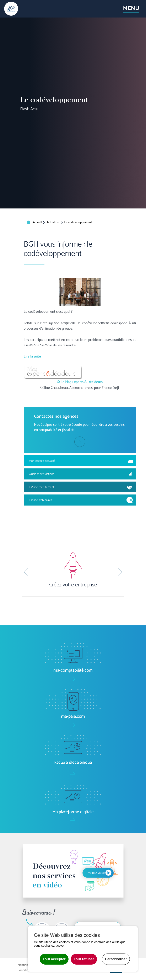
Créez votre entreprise (73, 585)
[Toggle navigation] (131, 9)
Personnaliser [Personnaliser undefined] (116, 959)
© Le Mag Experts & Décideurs (80, 440)
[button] (26, 572)
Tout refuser (84, 959)
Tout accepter (54, 959)
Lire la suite (32, 414)
